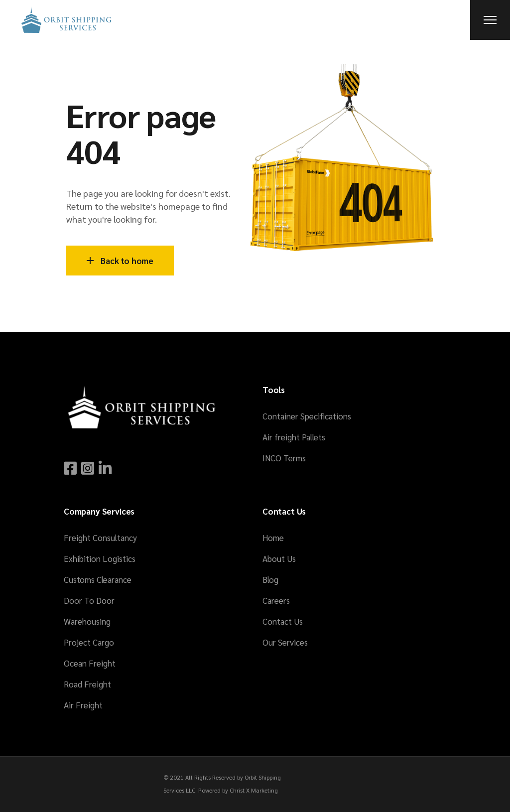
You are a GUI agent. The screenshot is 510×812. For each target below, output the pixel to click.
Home (273, 538)
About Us (279, 558)
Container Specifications (307, 416)
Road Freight (87, 684)
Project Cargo (89, 642)
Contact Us (283, 621)
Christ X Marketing (254, 790)
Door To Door (89, 600)
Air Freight (83, 705)
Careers (276, 600)
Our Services (285, 642)
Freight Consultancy (100, 538)
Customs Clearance (98, 579)
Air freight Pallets (294, 437)
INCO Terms (284, 458)
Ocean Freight (90, 663)
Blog (270, 579)
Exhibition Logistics (100, 558)
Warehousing (87, 621)
